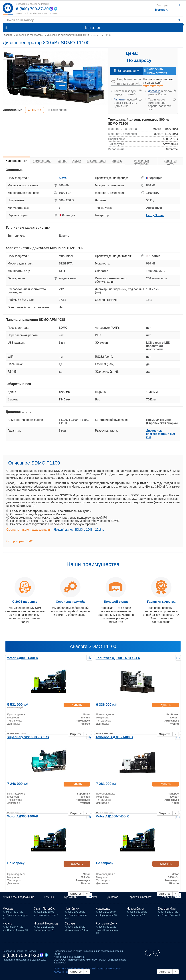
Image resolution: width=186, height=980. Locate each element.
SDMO (63, 178)
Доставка (154, 91)
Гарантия (120, 99)
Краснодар (103, 910)
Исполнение (13, 110)
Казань (7, 925)
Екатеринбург (167, 910)
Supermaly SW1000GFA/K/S (25, 737)
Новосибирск (136, 910)
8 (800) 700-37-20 (33, 9)
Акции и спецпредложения (18, 898)
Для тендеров (170, 898)
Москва (8, 910)
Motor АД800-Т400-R (21, 658)
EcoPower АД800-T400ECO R (115, 658)
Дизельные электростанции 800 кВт (160, 434)
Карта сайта (62, 972)
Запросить (77, 864)
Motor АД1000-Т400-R (110, 816)
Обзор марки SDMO (20, 541)
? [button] (140, 91)
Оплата (93, 898)
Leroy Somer (155, 215)
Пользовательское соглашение (107, 969)
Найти (180, 20)
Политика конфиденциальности (71, 969)
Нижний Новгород (46, 925)
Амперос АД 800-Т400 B (112, 737)
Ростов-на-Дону (106, 925)
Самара (70, 925)
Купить (77, 705)
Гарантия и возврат (140, 898)
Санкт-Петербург (45, 910)
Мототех (8, 9)
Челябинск (72, 910)
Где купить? (71, 898)
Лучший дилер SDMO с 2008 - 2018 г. (79, 530)
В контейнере (61, 110)
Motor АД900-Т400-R (21, 816)
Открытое (36, 110)
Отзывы (49, 898)
